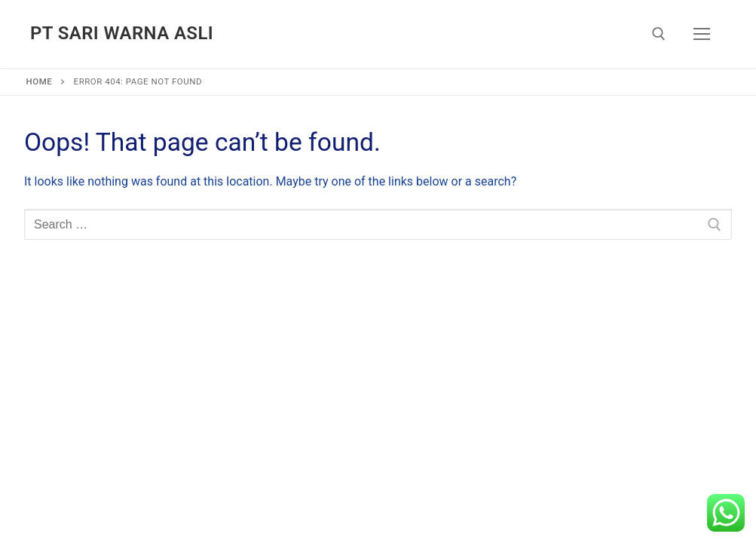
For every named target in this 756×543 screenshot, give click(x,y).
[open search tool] (659, 34)
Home (40, 81)
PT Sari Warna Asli (122, 33)
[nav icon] (702, 34)
